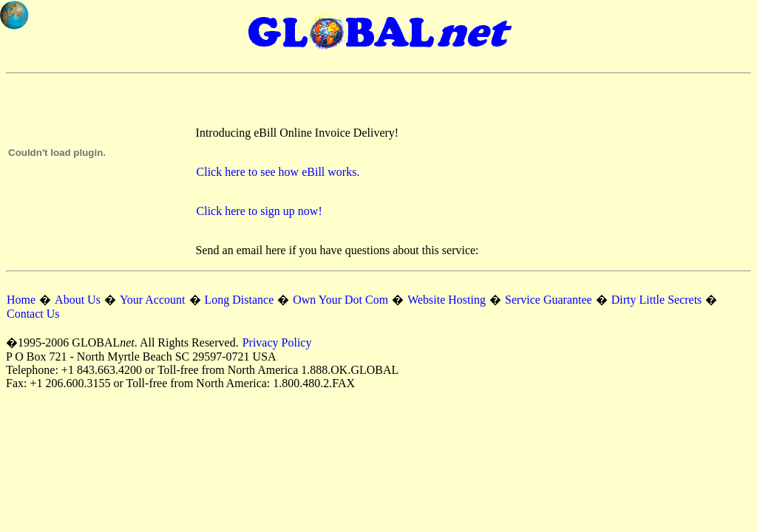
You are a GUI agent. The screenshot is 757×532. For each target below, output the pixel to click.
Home (21, 300)
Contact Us (33, 314)
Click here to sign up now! (259, 211)
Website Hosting (447, 300)
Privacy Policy (277, 342)
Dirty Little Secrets (657, 300)
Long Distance (240, 300)
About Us (78, 300)
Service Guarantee (549, 300)
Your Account (153, 300)
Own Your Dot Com (340, 300)
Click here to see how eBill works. (278, 172)
